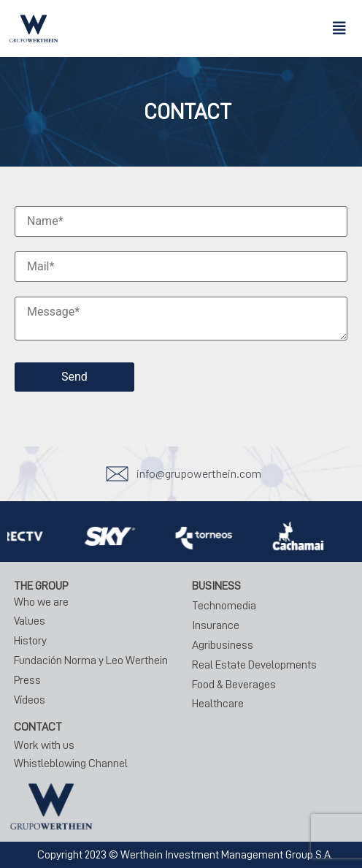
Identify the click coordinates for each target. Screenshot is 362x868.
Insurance (216, 625)
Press (27, 680)
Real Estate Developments (254, 665)
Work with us (44, 745)
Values (30, 621)
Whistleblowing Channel (71, 764)
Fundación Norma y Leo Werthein (91, 660)
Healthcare (218, 704)
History (30, 641)
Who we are (41, 602)
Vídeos (30, 700)
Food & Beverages (234, 685)
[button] (339, 28)
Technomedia (224, 606)
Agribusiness (223, 645)
